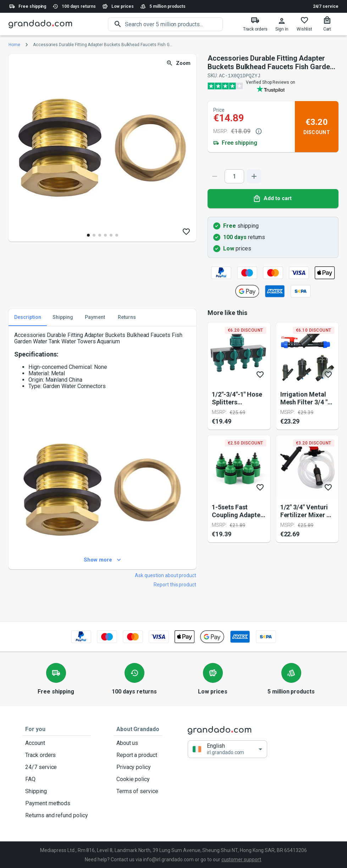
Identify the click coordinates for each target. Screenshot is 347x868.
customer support (241, 859)
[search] (174, 24)
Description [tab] (28, 317)
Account (57, 743)
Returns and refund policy (57, 815)
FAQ (57, 779)
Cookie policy (138, 779)
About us (138, 743)
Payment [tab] (95, 317)
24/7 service (326, 6)
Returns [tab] (127, 317)
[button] (227, 749)
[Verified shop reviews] (273, 85)
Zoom (179, 63)
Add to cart (273, 198)
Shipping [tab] (63, 317)
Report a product (138, 755)
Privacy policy (138, 767)
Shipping (57, 791)
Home (14, 45)
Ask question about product (166, 575)
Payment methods (57, 803)
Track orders (57, 755)
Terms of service (138, 791)
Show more (102, 560)
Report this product (175, 584)
